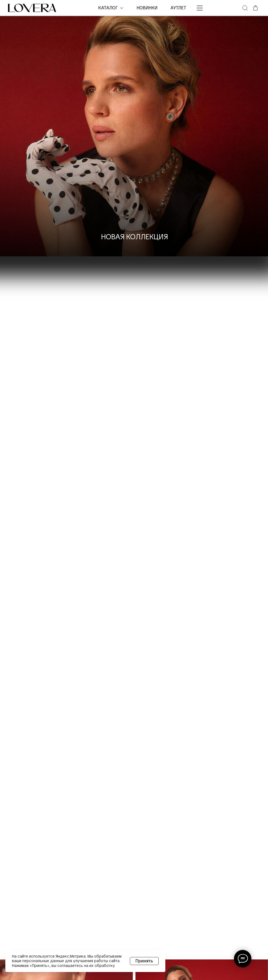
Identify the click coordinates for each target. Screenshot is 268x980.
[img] (134, 136)
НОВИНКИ (147, 8)
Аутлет (178, 8)
